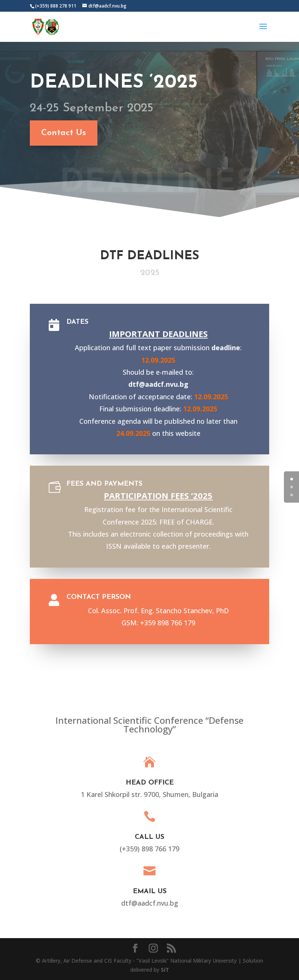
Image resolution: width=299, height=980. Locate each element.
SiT (165, 970)
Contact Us (58, 133)
